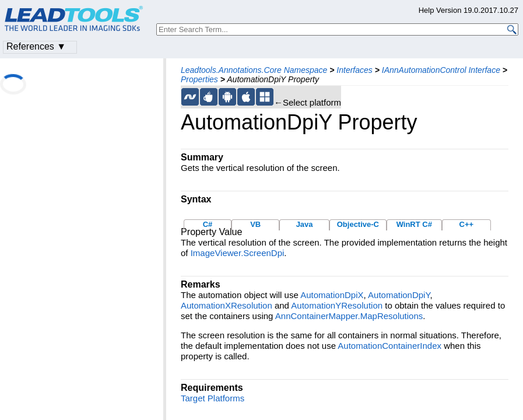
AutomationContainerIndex (389, 346)
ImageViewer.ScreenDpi (238, 253)
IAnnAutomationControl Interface (441, 70)
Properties (199, 79)
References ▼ (36, 46)
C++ (467, 224)
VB (255, 224)
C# (208, 224)
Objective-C (358, 224)
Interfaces (354, 70)
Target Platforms (213, 398)
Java (305, 224)
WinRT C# (414, 224)
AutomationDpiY (399, 295)
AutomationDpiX (332, 295)
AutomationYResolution (337, 305)
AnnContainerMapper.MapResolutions (349, 316)
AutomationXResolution (227, 305)
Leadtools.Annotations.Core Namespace (254, 70)
